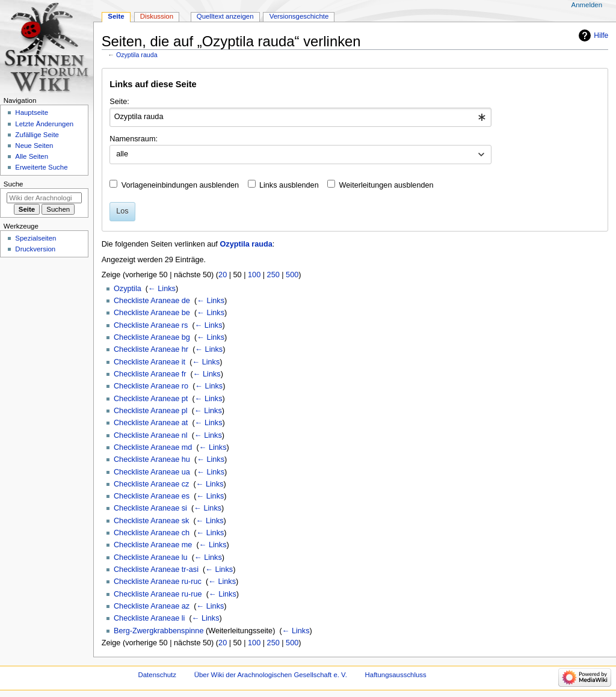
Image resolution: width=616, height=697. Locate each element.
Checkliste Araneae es (152, 496)
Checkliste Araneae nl (151, 435)
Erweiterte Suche (41, 167)
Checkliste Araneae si (150, 508)
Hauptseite (32, 112)
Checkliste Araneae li (149, 618)
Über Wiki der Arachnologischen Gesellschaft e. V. (271, 675)
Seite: (119, 102)
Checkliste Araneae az (152, 606)
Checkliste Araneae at (151, 423)
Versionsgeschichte (299, 16)
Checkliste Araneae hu (152, 459)
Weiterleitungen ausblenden (387, 185)
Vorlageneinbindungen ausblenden (180, 185)
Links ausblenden (289, 185)
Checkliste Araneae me (153, 545)
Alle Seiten (32, 156)
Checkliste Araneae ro (151, 386)
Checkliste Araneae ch (152, 533)
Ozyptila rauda (137, 55)
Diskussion (157, 16)
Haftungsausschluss (396, 675)
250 (273, 275)
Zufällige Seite (37, 135)
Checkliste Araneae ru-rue (158, 594)
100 (254, 275)
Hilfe (601, 35)
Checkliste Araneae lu (151, 557)
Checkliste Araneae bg (152, 337)
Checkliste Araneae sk (152, 521)
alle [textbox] (122, 154)
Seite (116, 16)
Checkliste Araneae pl (151, 411)
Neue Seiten (34, 146)
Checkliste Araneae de (152, 301)
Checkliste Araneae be (152, 313)
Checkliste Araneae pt (151, 399)
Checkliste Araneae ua (152, 472)
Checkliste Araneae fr (150, 374)
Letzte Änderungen (44, 124)
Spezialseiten (35, 238)
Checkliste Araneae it (149, 362)
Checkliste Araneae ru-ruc (158, 582)
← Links (162, 289)
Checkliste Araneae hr (151, 349)
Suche (14, 184)
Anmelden (587, 5)
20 (223, 275)
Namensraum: (134, 139)
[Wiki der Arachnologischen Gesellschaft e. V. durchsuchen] (44, 198)
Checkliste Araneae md (153, 447)
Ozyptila (128, 289)
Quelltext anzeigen (225, 16)
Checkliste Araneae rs (151, 325)
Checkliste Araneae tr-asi (156, 570)
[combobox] (300, 117)
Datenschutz (158, 675)
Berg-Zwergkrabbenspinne (159, 631)
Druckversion (35, 249)
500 (292, 275)
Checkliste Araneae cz (152, 484)
